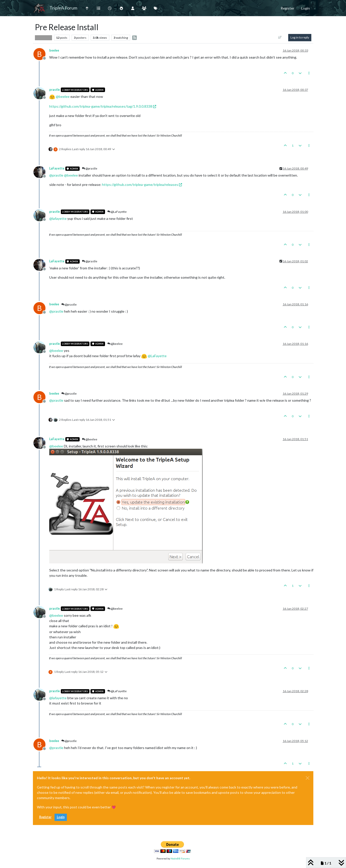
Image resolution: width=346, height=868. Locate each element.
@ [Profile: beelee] (63, 96)
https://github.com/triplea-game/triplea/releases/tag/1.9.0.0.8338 (103, 106)
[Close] (308, 778)
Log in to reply (300, 37)
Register (45, 817)
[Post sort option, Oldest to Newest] (280, 37)
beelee (54, 50)
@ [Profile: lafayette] (58, 218)
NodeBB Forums (180, 858)
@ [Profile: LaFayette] (157, 356)
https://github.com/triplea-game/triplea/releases (142, 184)
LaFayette (57, 168)
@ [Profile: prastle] (56, 175)
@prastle (90, 168)
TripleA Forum (63, 8)
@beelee (115, 344)
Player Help (43, 37)
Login (61, 817)
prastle (55, 90)
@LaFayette (117, 212)
